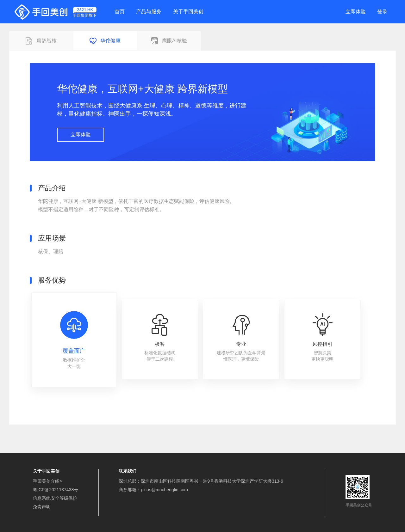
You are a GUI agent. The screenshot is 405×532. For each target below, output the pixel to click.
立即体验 (356, 12)
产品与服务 (149, 12)
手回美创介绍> (47, 481)
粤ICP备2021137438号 (56, 490)
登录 (382, 12)
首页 (120, 12)
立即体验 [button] (81, 135)
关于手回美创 (188, 12)
